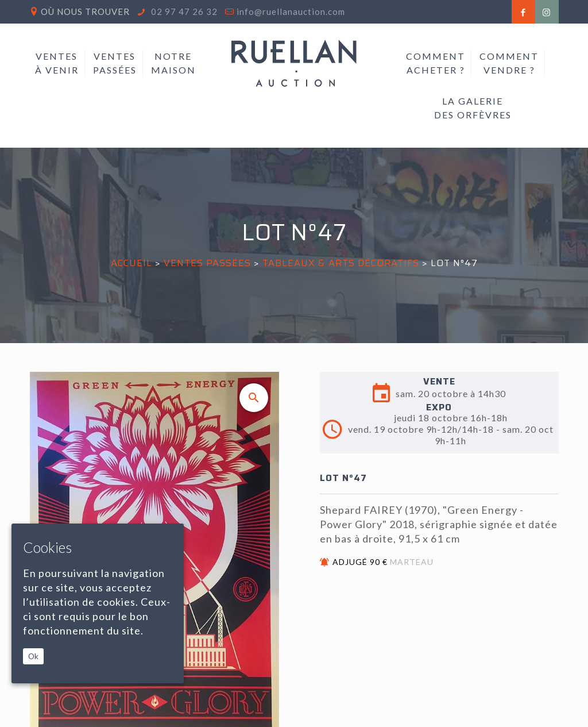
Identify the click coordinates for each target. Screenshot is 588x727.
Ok (33, 656)
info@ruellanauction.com (291, 11)
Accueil (131, 263)
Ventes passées (207, 263)
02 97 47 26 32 (183, 11)
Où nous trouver (85, 11)
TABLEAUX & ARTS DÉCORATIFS (341, 263)
